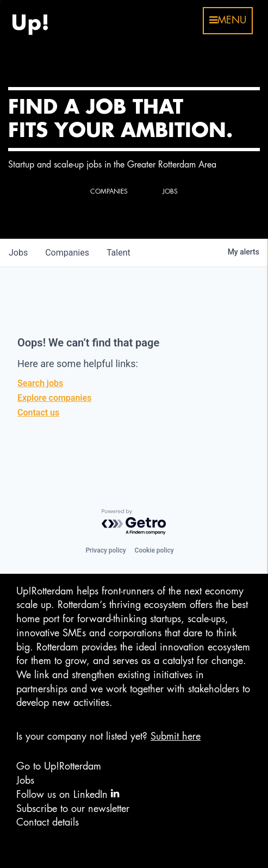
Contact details (48, 822)
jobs (18, 253)
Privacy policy (105, 550)
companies (67, 253)
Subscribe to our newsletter (73, 809)
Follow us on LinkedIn (68, 794)
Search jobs (40, 383)
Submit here (176, 736)
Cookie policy (154, 550)
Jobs (25, 780)
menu (228, 20)
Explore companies (54, 398)
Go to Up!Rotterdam (59, 766)
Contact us (38, 413)
